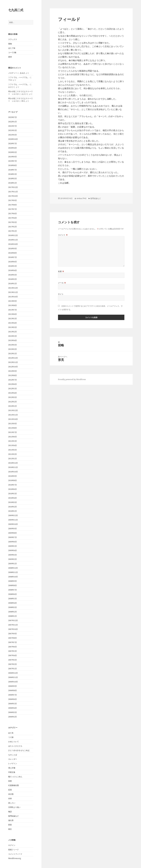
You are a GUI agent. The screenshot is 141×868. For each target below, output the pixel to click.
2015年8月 (12, 305)
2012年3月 (12, 397)
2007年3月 (12, 660)
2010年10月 (13, 472)
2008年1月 (12, 616)
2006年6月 (12, 699)
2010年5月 (12, 494)
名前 (61, 271)
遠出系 (11, 820)
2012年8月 (12, 375)
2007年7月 (12, 642)
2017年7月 (12, 209)
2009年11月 (13, 520)
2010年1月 (12, 511)
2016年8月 (12, 253)
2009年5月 (12, 546)
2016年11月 (13, 240)
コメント (63, 235)
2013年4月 (12, 340)
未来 (10, 798)
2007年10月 (13, 629)
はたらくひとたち (15, 746)
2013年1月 (12, 353)
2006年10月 (13, 682)
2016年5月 (12, 266)
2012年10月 (13, 367)
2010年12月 (13, 463)
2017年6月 (12, 213)
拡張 (10, 790)
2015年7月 (12, 310)
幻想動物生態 (13, 785)
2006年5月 (12, 704)
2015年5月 (12, 318)
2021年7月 (12, 126)
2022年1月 (12, 122)
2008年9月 (12, 581)
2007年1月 (12, 669)
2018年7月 (12, 170)
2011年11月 (13, 415)
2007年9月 (12, 634)
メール (62, 283)
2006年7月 (12, 695)
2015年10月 (13, 297)
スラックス (13, 39)
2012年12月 (13, 358)
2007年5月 (12, 651)
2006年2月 (12, 717)
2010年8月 (12, 480)
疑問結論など (13, 816)
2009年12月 (13, 515)
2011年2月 (12, 454)
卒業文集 (12, 772)
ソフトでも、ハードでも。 (19, 77)
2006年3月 (12, 712)
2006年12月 (13, 673)
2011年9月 (12, 423)
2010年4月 (12, 498)
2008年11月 (13, 572)
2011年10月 (13, 419)
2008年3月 (12, 607)
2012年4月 (12, 393)
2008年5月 (12, 599)
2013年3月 (12, 345)
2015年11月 (13, 292)
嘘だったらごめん (15, 777)
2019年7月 (12, 161)
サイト (61, 294)
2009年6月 (12, 542)
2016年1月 (12, 283)
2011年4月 (12, 445)
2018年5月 (12, 174)
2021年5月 (12, 130)
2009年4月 (12, 550)
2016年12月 (13, 235)
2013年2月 (12, 349)
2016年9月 (12, 248)
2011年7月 (12, 432)
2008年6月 (12, 594)
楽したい (12, 803)
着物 (10, 44)
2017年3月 (12, 222)
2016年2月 (12, 279)
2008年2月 (12, 612)
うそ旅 (11, 737)
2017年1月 (12, 231)
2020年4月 (12, 148)
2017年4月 (12, 218)
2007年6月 (12, 647)
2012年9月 (12, 371)
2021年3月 (12, 135)
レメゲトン (13, 763)
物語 (10, 812)
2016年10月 (13, 244)
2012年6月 (12, 384)
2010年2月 (12, 507)
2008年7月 (12, 590)
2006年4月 (12, 708)
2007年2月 (12, 664)
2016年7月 (12, 257)
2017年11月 (13, 192)
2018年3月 (12, 178)
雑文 (10, 829)
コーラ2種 (12, 52)
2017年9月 (12, 200)
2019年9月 (12, 157)
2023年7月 (12, 117)
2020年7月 (12, 143)
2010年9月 (12, 476)
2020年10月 (13, 139)
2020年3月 (12, 152)
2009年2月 (12, 559)
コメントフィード (15, 854)
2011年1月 (12, 459)
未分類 (11, 794)
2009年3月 (12, 555)
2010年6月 (12, 489)
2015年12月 (13, 288)
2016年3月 (12, 275)
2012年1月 (12, 406)
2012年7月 (12, 380)
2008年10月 (13, 577)
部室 (10, 825)
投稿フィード (13, 850)
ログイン (12, 845)
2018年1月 (12, 183)
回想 (10, 781)
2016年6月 (12, 262)
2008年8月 (12, 585)
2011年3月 (12, 450)
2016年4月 (12, 270)
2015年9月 (12, 301)
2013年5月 (12, 336)
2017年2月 (12, 227)
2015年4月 (12, 323)
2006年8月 (12, 690)
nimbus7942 (81, 198)
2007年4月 (12, 655)
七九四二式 (16, 10)
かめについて (13, 742)
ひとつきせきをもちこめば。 (20, 750)
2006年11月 (13, 677)
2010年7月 (12, 485)
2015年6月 (12, 314)
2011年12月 (13, 410)
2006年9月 (12, 686)
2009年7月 (12, 537)
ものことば (13, 755)
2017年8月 (12, 205)
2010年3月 (12, 502)
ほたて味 (12, 48)
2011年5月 (12, 441)
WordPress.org (15, 858)
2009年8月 (12, 533)
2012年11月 (13, 362)
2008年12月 (13, 568)
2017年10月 (13, 196)
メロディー (13, 73)
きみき (22, 73)
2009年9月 (12, 529)
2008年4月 (12, 603)
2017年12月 (13, 187)
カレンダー (13, 759)
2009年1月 (12, 564)
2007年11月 (13, 625)
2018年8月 (12, 165)
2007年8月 (12, 638)
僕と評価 (12, 768)
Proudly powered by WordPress (72, 379)
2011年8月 (12, 428)
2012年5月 (12, 388)
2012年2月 (12, 402)
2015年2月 (12, 332)
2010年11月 (13, 467)
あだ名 (11, 733)
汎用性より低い (14, 807)
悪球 (10, 57)
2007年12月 (13, 620)
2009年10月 (13, 524)
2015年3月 (12, 327)
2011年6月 (12, 437)
